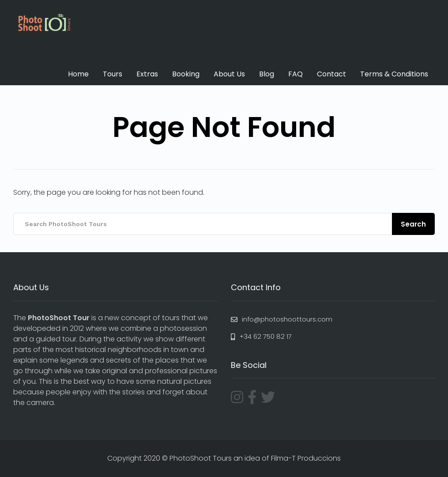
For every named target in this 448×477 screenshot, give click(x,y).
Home (78, 74)
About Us (229, 74)
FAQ (296, 74)
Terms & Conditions (394, 74)
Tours (113, 74)
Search (413, 224)
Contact (331, 74)
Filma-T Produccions (306, 458)
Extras (147, 74)
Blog (267, 74)
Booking (186, 74)
